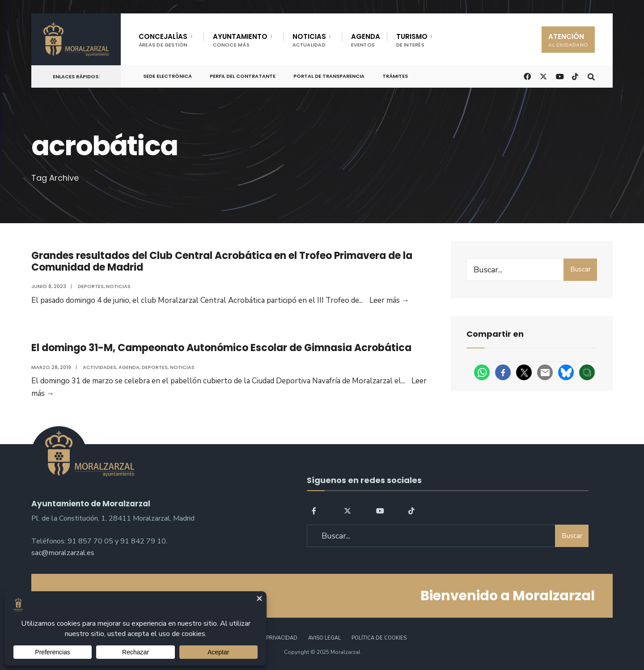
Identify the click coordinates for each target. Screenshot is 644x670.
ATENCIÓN (568, 40)
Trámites (395, 76)
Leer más (389, 300)
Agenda (129, 367)
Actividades (100, 367)
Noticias (118, 286)
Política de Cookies (379, 638)
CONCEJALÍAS (163, 40)
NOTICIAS (309, 40)
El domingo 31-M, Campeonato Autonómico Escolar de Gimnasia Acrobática (221, 348)
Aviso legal (324, 638)
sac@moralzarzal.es (63, 553)
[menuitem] (171, 38)
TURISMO (412, 40)
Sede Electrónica (167, 76)
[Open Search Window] (591, 76)
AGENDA (366, 40)
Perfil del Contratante (243, 76)
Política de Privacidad (265, 638)
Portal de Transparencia (329, 76)
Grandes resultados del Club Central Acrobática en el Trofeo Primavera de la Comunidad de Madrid (222, 261)
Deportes (91, 286)
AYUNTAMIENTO (240, 40)
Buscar (580, 269)
